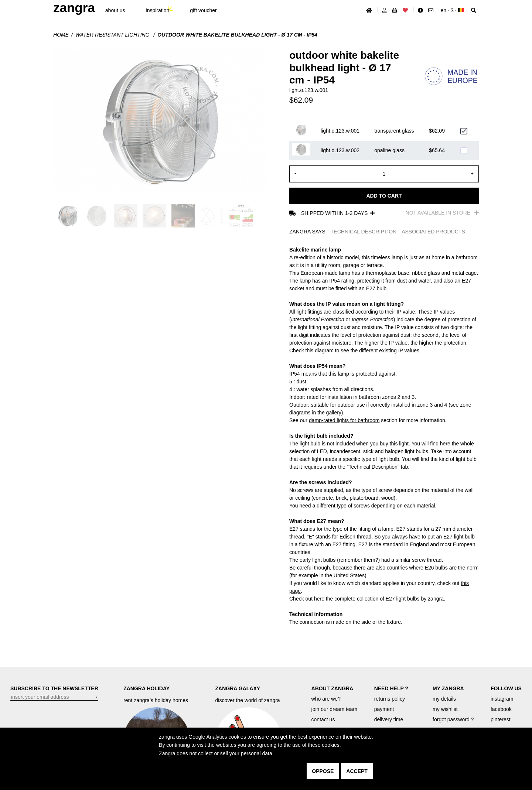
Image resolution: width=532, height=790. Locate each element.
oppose (323, 771)
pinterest (501, 719)
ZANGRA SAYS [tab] (307, 232)
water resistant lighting (113, 35)
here (445, 444)
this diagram (320, 350)
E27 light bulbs (403, 599)
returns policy (390, 699)
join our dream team (335, 709)
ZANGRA (74, 8)
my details (444, 699)
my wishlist (445, 709)
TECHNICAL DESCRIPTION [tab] (364, 232)
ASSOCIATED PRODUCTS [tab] (433, 232)
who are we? (326, 699)
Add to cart (384, 196)
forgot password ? (453, 719)
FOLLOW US (506, 688)
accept (357, 771)
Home (61, 35)
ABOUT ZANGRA (332, 688)
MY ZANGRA (448, 688)
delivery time (389, 719)
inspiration (158, 10)
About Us (115, 10)
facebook (501, 709)
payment (384, 709)
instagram (502, 699)
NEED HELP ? (391, 688)
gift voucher (203, 10)
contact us (323, 719)
